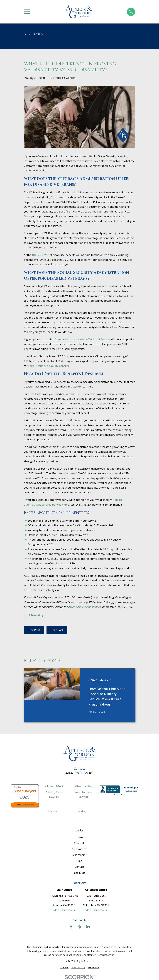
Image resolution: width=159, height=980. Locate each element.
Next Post (57, 630)
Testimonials (79, 855)
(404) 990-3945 (123, 607)
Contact (79, 867)
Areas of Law (79, 849)
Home (79, 837)
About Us (79, 843)
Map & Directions (64, 910)
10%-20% (37, 255)
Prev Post (34, 630)
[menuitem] (65, 967)
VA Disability (35, 615)
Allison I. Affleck (54, 786)
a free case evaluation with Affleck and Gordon (81, 339)
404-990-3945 (79, 773)
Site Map (79, 873)
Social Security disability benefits (48, 366)
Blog (79, 861)
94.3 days (108, 549)
